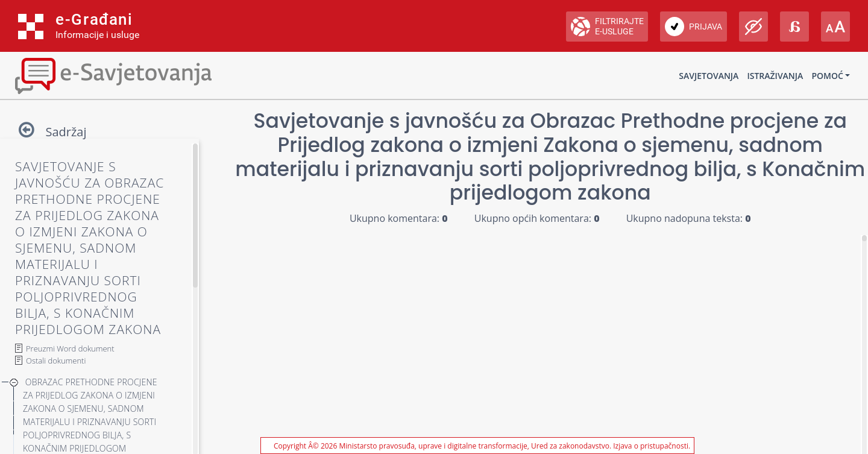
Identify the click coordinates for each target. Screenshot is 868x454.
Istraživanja (775, 76)
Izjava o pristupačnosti (651, 446)
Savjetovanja (709, 76)
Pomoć (827, 76)
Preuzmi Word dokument (70, 348)
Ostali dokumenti (56, 361)
